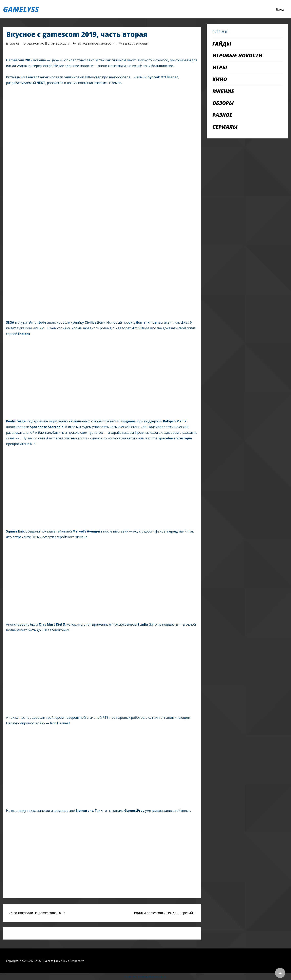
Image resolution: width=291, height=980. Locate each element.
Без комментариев (135, 44)
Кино (220, 79)
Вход (280, 9)
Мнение (223, 91)
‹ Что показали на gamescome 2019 (37, 913)
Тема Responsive (73, 961)
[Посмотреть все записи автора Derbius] (13, 44)
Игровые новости (102, 44)
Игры (220, 67)
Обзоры (223, 103)
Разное (222, 115)
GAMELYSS (21, 9)
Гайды (222, 44)
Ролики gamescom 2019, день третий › (164, 913)
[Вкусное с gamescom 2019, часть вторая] (59, 44)
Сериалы (225, 127)
